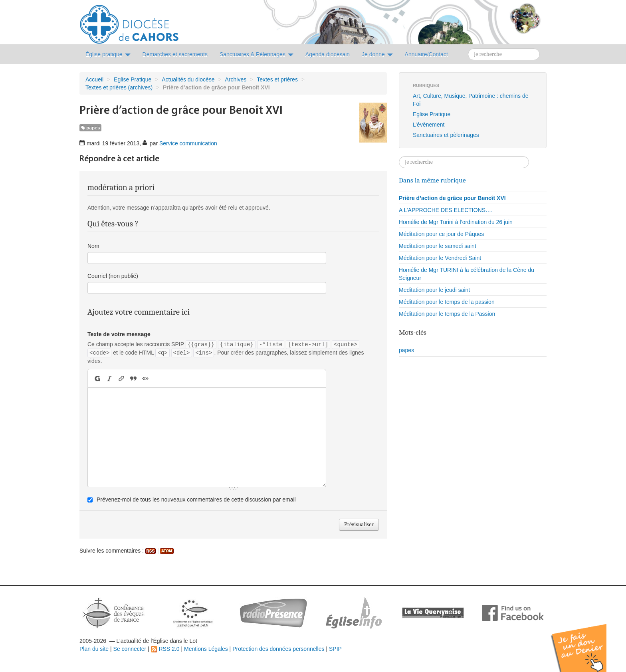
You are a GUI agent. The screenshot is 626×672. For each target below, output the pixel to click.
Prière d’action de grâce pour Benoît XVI (452, 198)
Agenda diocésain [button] (328, 54)
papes (90, 128)
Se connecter (130, 649)
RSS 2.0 (165, 649)
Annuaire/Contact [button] (426, 54)
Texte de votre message (119, 334)
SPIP (335, 649)
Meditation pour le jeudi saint (434, 290)
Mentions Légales (206, 649)
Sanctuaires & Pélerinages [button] (257, 54)
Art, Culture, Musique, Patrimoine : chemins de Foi (470, 100)
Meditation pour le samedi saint (438, 246)
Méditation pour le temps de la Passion (447, 314)
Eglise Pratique (133, 79)
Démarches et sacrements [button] (175, 54)
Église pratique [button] (108, 54)
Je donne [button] (377, 54)
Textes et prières (277, 79)
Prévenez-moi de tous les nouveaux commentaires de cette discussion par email (196, 500)
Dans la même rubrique (432, 180)
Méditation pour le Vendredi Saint (440, 258)
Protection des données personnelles (278, 649)
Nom (93, 246)
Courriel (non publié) (113, 276)
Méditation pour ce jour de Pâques (441, 234)
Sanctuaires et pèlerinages (446, 135)
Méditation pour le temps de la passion (447, 302)
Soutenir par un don (586, 642)
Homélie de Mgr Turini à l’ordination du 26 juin (456, 222)
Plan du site (94, 649)
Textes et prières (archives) (119, 87)
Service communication (188, 143)
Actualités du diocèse (188, 79)
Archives (236, 79)
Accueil (94, 79)
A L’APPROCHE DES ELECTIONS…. (446, 210)
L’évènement (429, 125)
